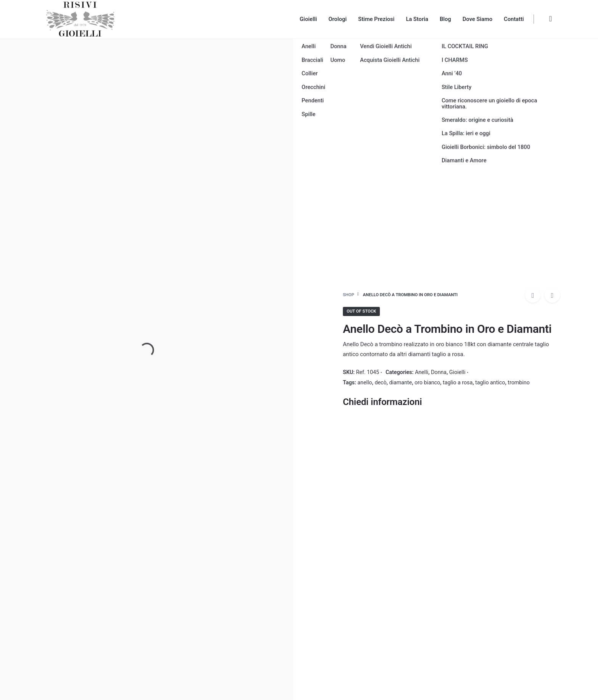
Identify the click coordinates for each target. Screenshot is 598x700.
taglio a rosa (458, 382)
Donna (439, 372)
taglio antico (490, 382)
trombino (518, 382)
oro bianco (427, 382)
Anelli (422, 372)
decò (380, 382)
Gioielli (457, 372)
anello (365, 382)
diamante (400, 382)
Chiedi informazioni (382, 402)
